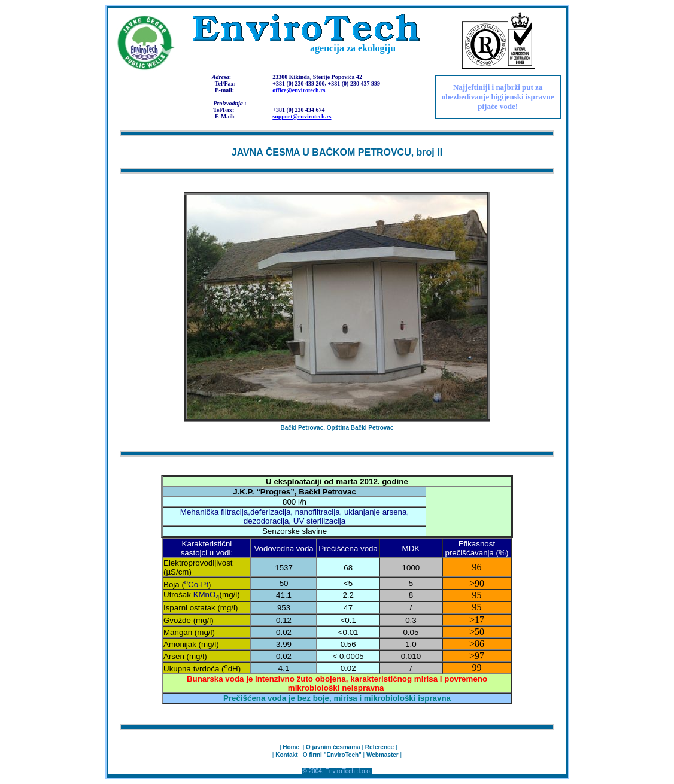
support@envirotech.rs (302, 116)
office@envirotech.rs (299, 90)
